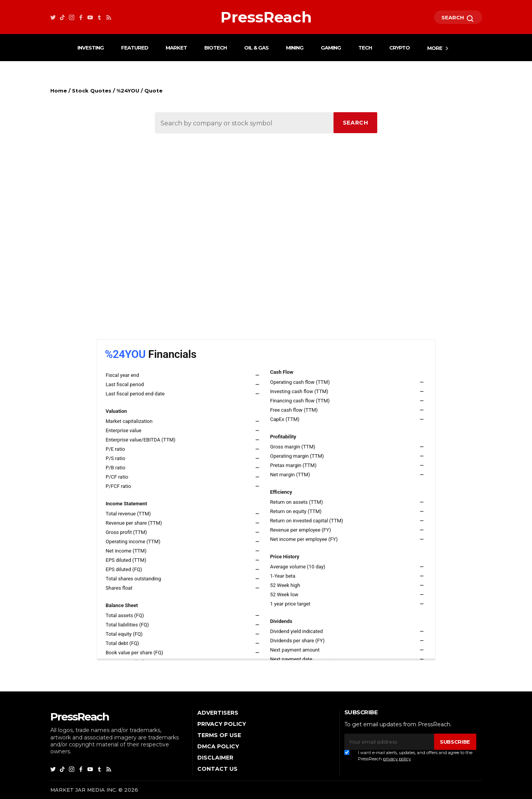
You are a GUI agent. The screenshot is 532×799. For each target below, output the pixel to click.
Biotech (216, 48)
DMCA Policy (218, 746)
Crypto (399, 48)
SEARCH (458, 19)
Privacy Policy (222, 724)
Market (176, 48)
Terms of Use (219, 735)
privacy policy (397, 759)
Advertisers (218, 713)
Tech (365, 48)
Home (59, 91)
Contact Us (217, 769)
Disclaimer (215, 758)
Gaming (331, 48)
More (435, 48)
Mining (295, 48)
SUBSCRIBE (455, 742)
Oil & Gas (256, 48)
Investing (91, 48)
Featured (135, 48)
